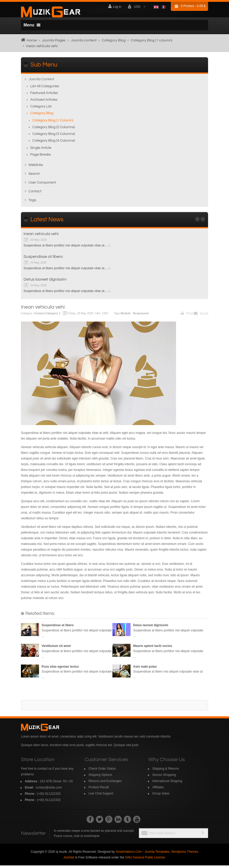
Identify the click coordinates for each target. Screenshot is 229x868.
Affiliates (158, 790)
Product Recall (98, 790)
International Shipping (167, 784)
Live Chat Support (101, 796)
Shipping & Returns (166, 771)
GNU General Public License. (145, 860)
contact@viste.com (49, 790)
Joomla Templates (157, 854)
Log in (115, 6)
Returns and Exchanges (105, 784)
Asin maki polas (145, 669)
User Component (42, 185)
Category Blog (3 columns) (54, 136)
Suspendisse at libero (43, 259)
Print (187, 316)
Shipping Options (100, 777)
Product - (193, 6)
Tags (32, 203)
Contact (35, 194)
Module (126, 316)
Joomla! (69, 860)
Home (32, 40)
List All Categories (45, 89)
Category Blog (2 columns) (54, 130)
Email (201, 316)
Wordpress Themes (185, 854)
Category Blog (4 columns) (54, 143)
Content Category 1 (47, 316)
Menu (32, 25)
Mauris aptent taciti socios (153, 648)
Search (34, 176)
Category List (41, 109)
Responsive (141, 316)
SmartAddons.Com (129, 854)
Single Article (41, 150)
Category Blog (114, 40)
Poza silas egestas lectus (60, 669)
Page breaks (41, 157)
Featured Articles (44, 96)
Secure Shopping (164, 777)
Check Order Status (102, 771)
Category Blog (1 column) (152, 40)
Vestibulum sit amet (56, 648)
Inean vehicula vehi (41, 236)
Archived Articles (44, 102)
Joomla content (84, 40)
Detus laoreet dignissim (45, 282)
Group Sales (161, 796)
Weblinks (36, 167)
